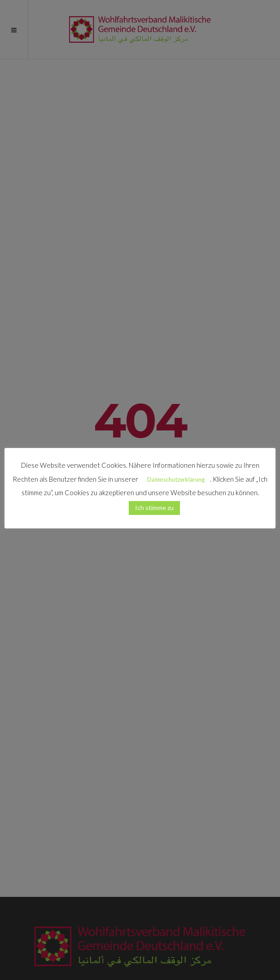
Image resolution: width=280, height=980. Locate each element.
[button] (112, 504)
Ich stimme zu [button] (154, 508)
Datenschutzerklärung (176, 479)
